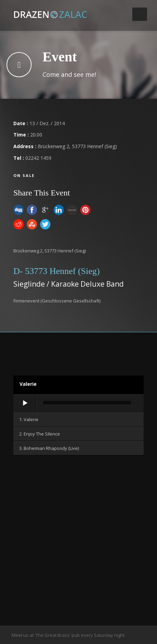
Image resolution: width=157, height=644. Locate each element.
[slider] (87, 403)
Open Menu (140, 14)
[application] (78, 404)
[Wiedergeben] (25, 403)
